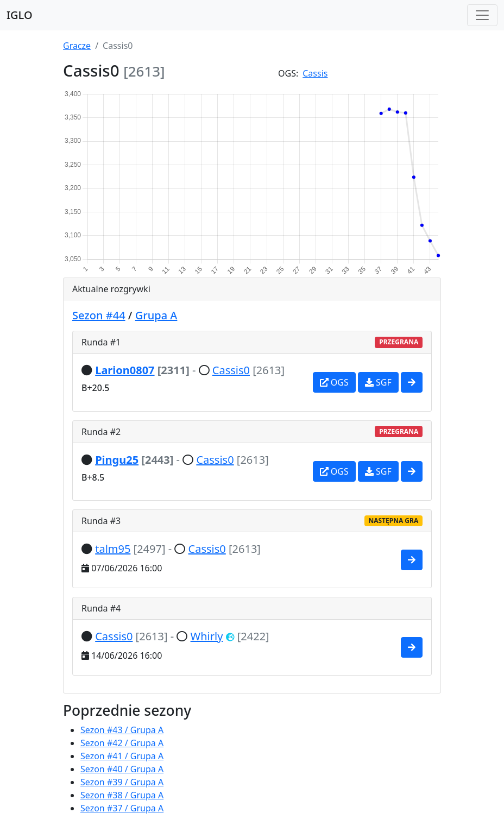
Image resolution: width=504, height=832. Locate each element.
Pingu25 (117, 460)
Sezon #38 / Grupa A (122, 795)
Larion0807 (125, 370)
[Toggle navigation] (482, 15)
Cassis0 (231, 370)
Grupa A (156, 315)
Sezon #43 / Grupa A (122, 730)
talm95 (113, 549)
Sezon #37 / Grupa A (122, 808)
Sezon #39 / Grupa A (122, 782)
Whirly (207, 636)
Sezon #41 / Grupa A (122, 756)
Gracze (77, 46)
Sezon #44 (99, 315)
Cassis (315, 73)
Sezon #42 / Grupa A (122, 743)
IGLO (20, 15)
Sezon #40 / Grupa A (122, 769)
